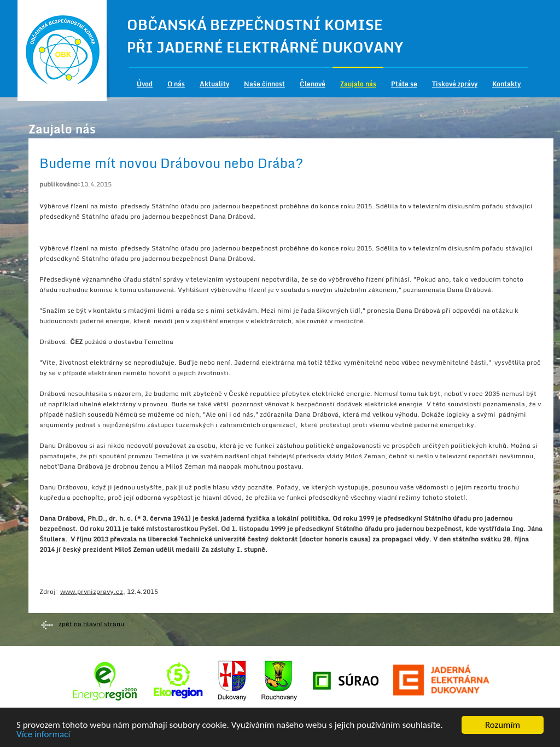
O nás (176, 84)
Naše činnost (264, 84)
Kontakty (506, 84)
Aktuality (214, 84)
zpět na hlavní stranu (91, 624)
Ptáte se (404, 84)
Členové (313, 84)
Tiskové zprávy (455, 84)
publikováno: (60, 184)
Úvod (145, 84)
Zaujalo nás (358, 84)
